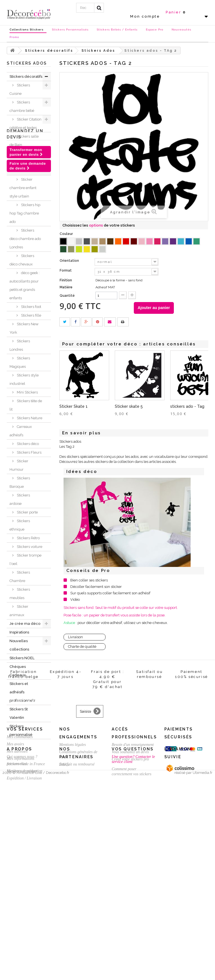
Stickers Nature (29, 418)
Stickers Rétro (28, 538)
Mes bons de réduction (24, 916)
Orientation (70, 261)
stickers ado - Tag (187, 406)
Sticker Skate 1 (73, 406)
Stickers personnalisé (21, 730)
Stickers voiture (29, 547)
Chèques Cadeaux (18, 671)
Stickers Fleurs (29, 452)
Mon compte (145, 16)
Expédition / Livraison (24, 923)
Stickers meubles (20, 594)
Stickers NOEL (22, 658)
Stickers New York (24, 328)
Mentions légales (73, 889)
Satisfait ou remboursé (77, 909)
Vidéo (75, 599)
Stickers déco (27, 444)
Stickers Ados (28, 171)
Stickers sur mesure (22, 956)
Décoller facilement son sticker (96, 587)
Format (66, 270)
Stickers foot (31, 307)
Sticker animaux (19, 611)
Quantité (67, 296)
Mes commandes (20, 881)
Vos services (25, 874)
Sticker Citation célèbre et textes (25, 123)
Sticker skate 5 (129, 406)
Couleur (67, 234)
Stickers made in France (26, 949)
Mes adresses (17, 896)
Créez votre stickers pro (130, 904)
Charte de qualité (82, 646)
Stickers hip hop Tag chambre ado (25, 213)
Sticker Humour (19, 465)
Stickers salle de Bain (24, 141)
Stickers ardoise (20, 499)
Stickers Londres (20, 345)
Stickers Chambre (20, 577)
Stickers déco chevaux (22, 260)
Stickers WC (26, 153)
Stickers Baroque (20, 482)
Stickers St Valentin (19, 713)
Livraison (75, 637)
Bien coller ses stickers (89, 580)
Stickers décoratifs (26, 76)
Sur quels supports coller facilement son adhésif (110, 593)
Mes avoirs (15, 889)
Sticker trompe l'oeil (25, 560)
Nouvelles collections (19, 645)
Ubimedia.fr (203, 975)
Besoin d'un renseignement (133, 889)
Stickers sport (28, 162)
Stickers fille (31, 315)
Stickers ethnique (20, 525)
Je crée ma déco (25, 624)
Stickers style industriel (24, 379)
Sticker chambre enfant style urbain (23, 188)
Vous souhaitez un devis (130, 897)
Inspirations (19, 632)
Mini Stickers (27, 392)
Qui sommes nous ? (22, 942)
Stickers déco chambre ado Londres (25, 239)
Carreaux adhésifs (21, 431)
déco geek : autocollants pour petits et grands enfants (25, 285)
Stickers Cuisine (20, 89)
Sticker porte (27, 512)
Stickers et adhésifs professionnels (22, 692)
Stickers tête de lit (26, 405)
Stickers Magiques (20, 362)
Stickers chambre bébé (22, 106)
